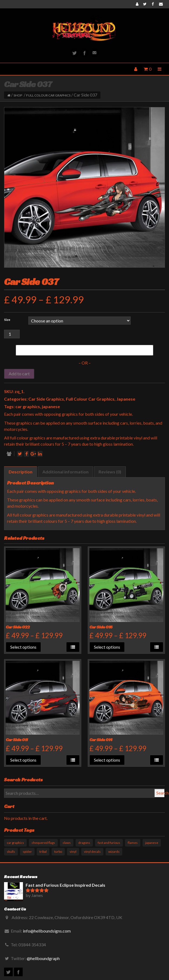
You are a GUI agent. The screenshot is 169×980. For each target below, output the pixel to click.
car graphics (28, 406)
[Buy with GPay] (84, 350)
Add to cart (19, 374)
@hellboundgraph (43, 958)
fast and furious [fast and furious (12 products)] (109, 843)
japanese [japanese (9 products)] (152, 843)
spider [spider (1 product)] (27, 852)
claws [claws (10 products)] (67, 843)
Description (21, 472)
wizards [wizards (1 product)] (114, 852)
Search (161, 793)
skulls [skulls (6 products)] (11, 852)
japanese (51, 406)
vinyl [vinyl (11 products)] (73, 852)
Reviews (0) (110, 472)
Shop (18, 95)
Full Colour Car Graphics (48, 95)
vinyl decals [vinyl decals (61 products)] (92, 852)
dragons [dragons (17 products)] (84, 843)
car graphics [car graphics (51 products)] (15, 843)
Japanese (126, 399)
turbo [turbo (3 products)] (58, 852)
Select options (23, 647)
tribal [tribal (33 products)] (43, 852)
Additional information (65, 472)
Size (7, 320)
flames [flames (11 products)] (133, 843)
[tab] (21, 472)
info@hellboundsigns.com (47, 931)
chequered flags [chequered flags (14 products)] (43, 843)
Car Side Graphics (46, 399)
